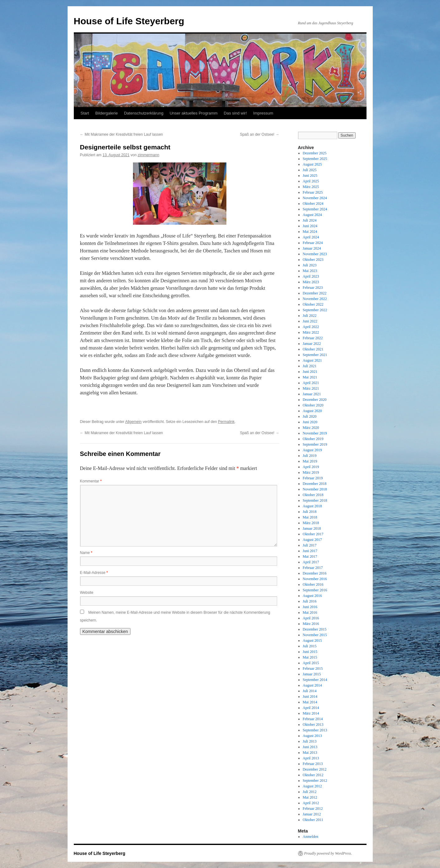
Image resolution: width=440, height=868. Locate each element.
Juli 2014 (310, 691)
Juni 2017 (310, 551)
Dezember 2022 (315, 293)
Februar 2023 (313, 288)
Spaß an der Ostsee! (259, 134)
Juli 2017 (310, 545)
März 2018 (311, 523)
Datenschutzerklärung (144, 113)
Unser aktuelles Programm (194, 113)
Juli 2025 (310, 170)
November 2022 (315, 299)
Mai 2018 (310, 517)
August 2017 (312, 540)
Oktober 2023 (313, 260)
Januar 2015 (312, 674)
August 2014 (312, 685)
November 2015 (315, 635)
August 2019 (312, 450)
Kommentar (91, 481)
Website (87, 593)
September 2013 (315, 730)
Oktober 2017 (313, 534)
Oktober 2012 (313, 775)
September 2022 (315, 310)
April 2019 (311, 467)
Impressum (263, 113)
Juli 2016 (310, 601)
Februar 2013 (313, 764)
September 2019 (315, 444)
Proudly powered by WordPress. (328, 853)
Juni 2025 (310, 176)
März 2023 (311, 282)
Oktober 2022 (313, 304)
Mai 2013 (310, 753)
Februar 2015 (313, 669)
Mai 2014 (310, 702)
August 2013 (312, 736)
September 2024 (315, 209)
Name (86, 553)
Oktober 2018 (313, 495)
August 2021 (312, 360)
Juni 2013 (310, 747)
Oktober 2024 (313, 204)
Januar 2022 (312, 344)
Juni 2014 (310, 697)
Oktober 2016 (313, 584)
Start (85, 113)
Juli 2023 (310, 265)
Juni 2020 (310, 422)
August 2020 (312, 411)
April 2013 (311, 758)
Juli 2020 (310, 416)
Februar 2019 (313, 478)
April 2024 (311, 237)
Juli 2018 (310, 512)
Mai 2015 (310, 657)
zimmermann (148, 155)
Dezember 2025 (315, 153)
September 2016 (315, 590)
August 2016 (312, 596)
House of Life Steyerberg (129, 21)
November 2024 (315, 198)
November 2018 (315, 489)
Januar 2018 (312, 528)
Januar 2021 (312, 394)
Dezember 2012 (315, 769)
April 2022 (311, 327)
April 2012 (311, 803)
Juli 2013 (310, 741)
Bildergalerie (106, 113)
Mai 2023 (310, 271)
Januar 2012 (312, 814)
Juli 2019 (310, 456)
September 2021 (315, 355)
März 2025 (311, 187)
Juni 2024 (310, 226)
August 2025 (312, 164)
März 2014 (311, 713)
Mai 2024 (310, 232)
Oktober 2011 (313, 820)
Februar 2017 (313, 568)
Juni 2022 (310, 321)
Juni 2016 (310, 607)
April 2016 (311, 618)
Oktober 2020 (313, 405)
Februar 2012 (313, 809)
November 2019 (315, 433)
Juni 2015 (310, 652)
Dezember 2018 (315, 484)
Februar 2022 (313, 338)
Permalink (226, 422)
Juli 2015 (310, 646)
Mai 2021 (310, 377)
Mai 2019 (310, 461)
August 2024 (312, 215)
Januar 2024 (312, 248)
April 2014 (311, 708)
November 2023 (315, 254)
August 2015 (312, 640)
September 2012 (315, 781)
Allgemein (133, 422)
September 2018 (315, 500)
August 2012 (312, 786)
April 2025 (311, 181)
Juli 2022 (310, 316)
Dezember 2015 (315, 629)
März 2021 (311, 388)
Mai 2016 (310, 612)
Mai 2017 (310, 556)
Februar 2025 (313, 192)
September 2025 (315, 159)
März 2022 (311, 332)
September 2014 (315, 680)
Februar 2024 (313, 243)
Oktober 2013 (313, 725)
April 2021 (311, 383)
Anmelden (310, 837)
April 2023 (311, 276)
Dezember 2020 (315, 400)
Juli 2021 (310, 366)
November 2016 (315, 579)
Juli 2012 (310, 792)
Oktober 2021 (313, 349)
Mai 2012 (310, 797)
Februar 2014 (313, 719)
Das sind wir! (235, 113)
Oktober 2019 (313, 439)
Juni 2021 (310, 372)
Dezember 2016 (315, 573)
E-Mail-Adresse (94, 573)
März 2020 (311, 428)
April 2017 (311, 562)
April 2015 (311, 663)
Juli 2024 (310, 220)
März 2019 (311, 472)
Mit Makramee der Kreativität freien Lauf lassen (122, 134)
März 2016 (311, 624)
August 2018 (312, 506)
